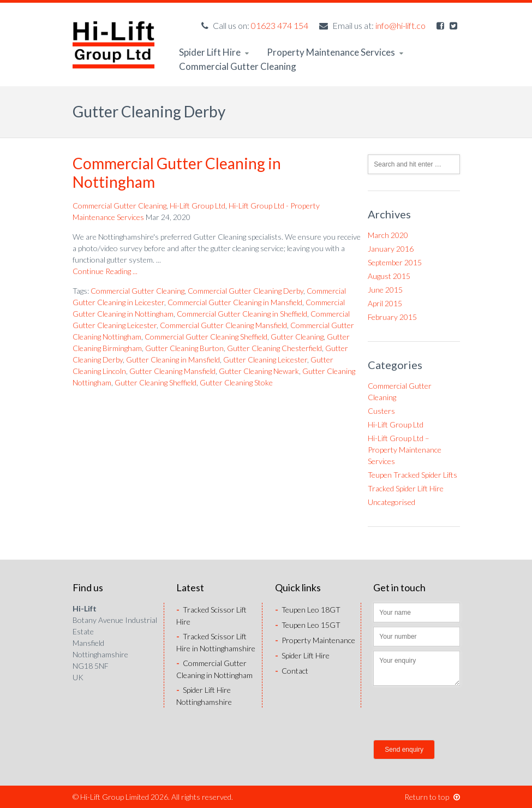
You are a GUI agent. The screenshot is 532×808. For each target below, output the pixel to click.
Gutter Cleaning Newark (259, 371)
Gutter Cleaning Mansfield (172, 371)
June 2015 (385, 290)
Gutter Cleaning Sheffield (156, 382)
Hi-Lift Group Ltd (198, 206)
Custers (381, 411)
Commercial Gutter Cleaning (238, 66)
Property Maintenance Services (335, 52)
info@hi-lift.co (401, 25)
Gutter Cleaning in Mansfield (173, 360)
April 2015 (385, 303)
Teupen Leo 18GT (308, 610)
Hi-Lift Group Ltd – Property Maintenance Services (405, 450)
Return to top (432, 797)
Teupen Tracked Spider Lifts (413, 475)
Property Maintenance (315, 640)
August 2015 (389, 276)
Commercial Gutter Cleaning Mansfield (223, 325)
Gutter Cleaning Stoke (236, 382)
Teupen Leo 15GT (308, 625)
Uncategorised (391, 502)
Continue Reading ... (105, 271)
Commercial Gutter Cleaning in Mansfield (235, 302)
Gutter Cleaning (297, 337)
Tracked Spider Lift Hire (406, 488)
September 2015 (395, 262)
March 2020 (388, 235)
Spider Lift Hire (214, 52)
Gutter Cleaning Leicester (265, 360)
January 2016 (391, 249)
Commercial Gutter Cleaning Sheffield (206, 337)
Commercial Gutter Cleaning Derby (246, 291)
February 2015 (392, 317)
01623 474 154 (280, 25)
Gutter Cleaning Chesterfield (274, 348)
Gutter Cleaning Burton (184, 348)
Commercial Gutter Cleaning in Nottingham (177, 173)
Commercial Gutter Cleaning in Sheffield (242, 314)
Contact (292, 671)
